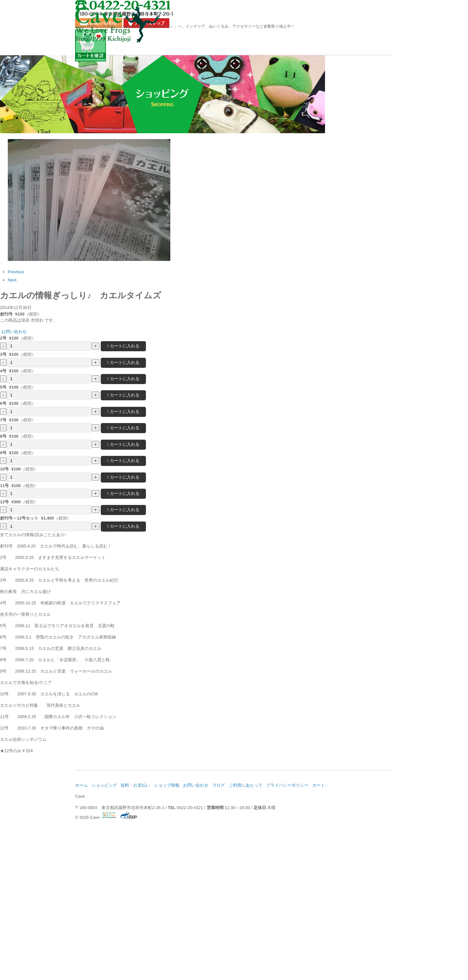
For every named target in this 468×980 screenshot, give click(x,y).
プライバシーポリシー (334, 930)
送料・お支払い (208, 66)
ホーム (98, 66)
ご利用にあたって (288, 930)
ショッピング (150, 66)
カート (370, 930)
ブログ (318, 66)
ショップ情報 (265, 66)
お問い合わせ (370, 66)
